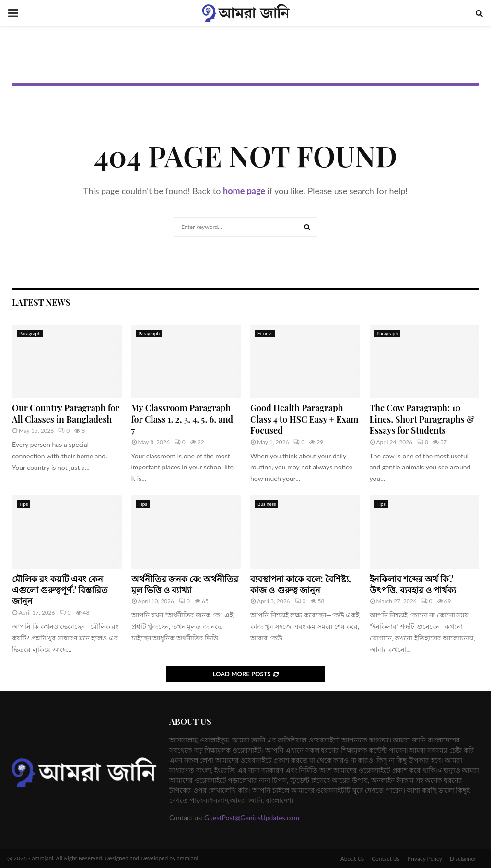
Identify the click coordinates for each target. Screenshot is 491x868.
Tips (23, 504)
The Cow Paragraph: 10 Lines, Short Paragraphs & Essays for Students (422, 419)
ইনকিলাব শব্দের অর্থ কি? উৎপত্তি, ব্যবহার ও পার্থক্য (413, 584)
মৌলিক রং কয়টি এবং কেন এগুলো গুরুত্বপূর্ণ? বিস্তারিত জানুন (60, 590)
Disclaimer (463, 859)
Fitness (265, 333)
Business (267, 504)
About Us (352, 859)
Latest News (41, 302)
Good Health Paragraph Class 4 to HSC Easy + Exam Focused (304, 419)
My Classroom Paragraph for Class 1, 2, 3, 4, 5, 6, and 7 (182, 419)
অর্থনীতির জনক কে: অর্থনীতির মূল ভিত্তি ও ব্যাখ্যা (185, 584)
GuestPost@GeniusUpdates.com (252, 817)
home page (244, 191)
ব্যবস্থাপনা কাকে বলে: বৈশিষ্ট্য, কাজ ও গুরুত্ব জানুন (301, 584)
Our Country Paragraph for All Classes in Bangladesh (65, 413)
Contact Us (386, 859)
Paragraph (30, 333)
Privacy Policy (425, 859)
